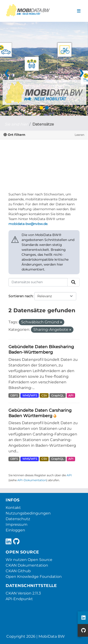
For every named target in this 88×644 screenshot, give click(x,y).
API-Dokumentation (32, 480)
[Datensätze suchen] (38, 282)
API (71, 395)
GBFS (14, 395)
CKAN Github (18, 571)
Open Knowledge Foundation (34, 577)
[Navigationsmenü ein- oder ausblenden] (79, 11)
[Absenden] (73, 282)
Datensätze (43, 124)
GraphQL (57, 395)
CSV (44, 395)
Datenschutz (18, 519)
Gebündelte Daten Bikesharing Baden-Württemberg (41, 349)
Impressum (17, 524)
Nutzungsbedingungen (28, 513)
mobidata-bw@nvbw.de (28, 224)
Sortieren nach (21, 296)
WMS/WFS (30, 395)
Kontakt (13, 508)
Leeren (79, 135)
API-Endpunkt (19, 599)
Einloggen (15, 530)
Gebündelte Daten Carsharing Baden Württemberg (40, 413)
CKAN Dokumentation (27, 565)
